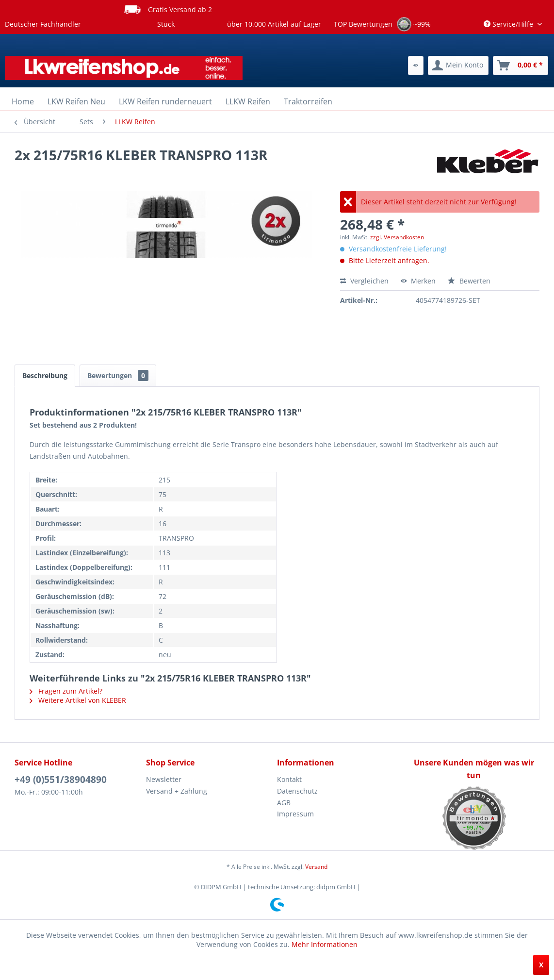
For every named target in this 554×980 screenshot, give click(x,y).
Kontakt (289, 779)
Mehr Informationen (325, 944)
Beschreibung (45, 375)
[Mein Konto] (458, 66)
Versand (316, 867)
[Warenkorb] (521, 66)
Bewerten (469, 281)
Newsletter (164, 779)
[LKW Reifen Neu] (76, 101)
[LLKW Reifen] (248, 101)
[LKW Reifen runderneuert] (165, 101)
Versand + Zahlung (177, 791)
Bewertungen (118, 375)
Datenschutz (297, 791)
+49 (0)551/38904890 (61, 780)
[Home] (23, 101)
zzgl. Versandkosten (397, 237)
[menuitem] (416, 66)
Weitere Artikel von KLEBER (78, 700)
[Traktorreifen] (308, 101)
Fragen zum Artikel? (66, 691)
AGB (284, 803)
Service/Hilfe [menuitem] (509, 24)
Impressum (295, 814)
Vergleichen (364, 281)
